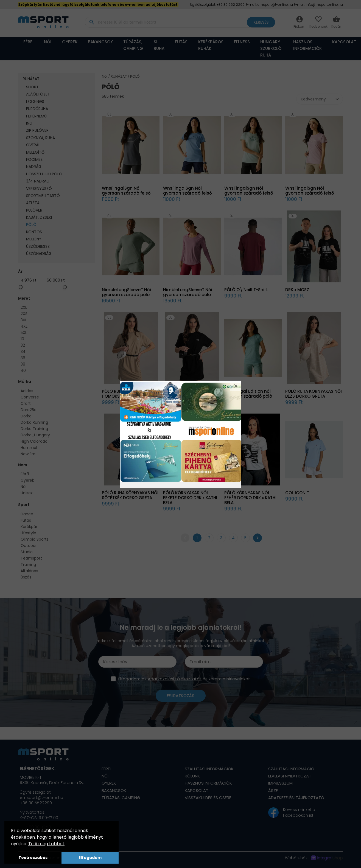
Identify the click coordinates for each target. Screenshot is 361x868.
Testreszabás (33, 858)
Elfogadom (90, 858)
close (236, 386)
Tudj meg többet (46, 844)
